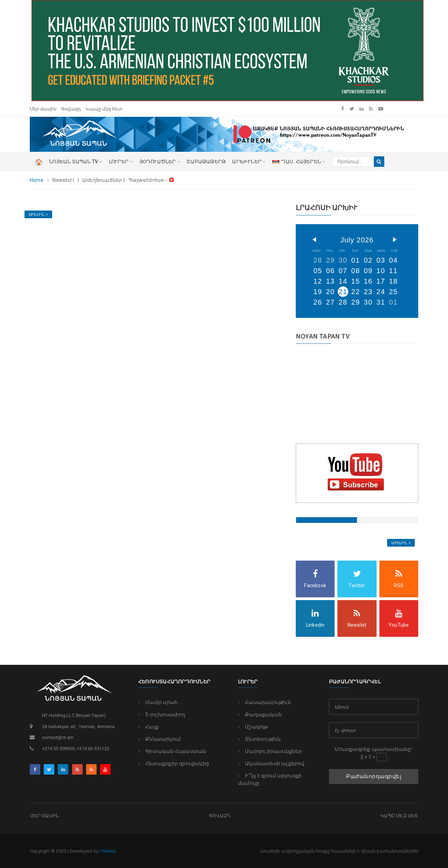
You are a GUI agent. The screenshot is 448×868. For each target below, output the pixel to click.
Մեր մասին (43, 109)
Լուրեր (248, 682)
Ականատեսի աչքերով (271, 763)
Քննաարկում (159, 739)
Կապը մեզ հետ (104, 109)
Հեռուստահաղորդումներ (174, 682)
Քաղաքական (260, 714)
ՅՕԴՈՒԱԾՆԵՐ (160, 162)
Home (37, 180)
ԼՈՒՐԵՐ (121, 162)
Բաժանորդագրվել (374, 776)
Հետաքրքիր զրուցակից (174, 763)
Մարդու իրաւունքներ (270, 751)
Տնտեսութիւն (259, 739)
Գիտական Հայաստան (172, 751)
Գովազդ (71, 109)
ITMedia (108, 850)
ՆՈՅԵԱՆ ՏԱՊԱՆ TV (76, 162)
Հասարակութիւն (264, 702)
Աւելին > (38, 215)
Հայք (148, 727)
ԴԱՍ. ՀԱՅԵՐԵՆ (299, 162)
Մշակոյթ (253, 727)
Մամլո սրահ (158, 702)
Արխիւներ (249, 162)
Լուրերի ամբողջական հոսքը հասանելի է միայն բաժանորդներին (339, 850)
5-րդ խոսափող (162, 714)
